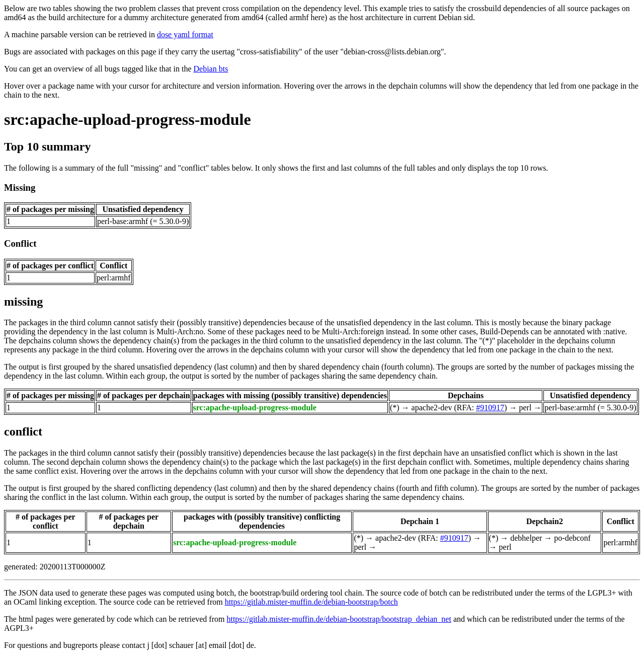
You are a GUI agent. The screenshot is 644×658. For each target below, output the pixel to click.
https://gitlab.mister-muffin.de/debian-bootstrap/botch (311, 602)
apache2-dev (432, 408)
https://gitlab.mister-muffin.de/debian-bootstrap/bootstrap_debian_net (339, 619)
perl (525, 408)
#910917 (490, 408)
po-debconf (572, 538)
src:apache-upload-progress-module (128, 119)
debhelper (526, 538)
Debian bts (211, 69)
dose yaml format (185, 34)
